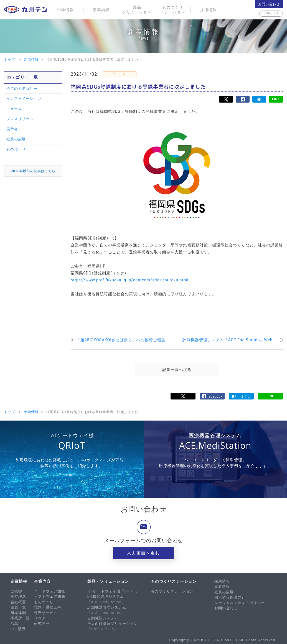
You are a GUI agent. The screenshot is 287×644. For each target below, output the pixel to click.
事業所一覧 (20, 618)
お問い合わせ (269, 4)
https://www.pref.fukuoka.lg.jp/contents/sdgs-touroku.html (130, 280)
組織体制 (18, 613)
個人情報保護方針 (230, 597)
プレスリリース (20, 119)
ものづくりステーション (173, 10)
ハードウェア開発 (50, 591)
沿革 (14, 624)
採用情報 (209, 10)
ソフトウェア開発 (50, 596)
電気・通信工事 (48, 607)
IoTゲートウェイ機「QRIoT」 (113, 591)
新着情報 (222, 586)
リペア (40, 618)
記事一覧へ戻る (177, 370)
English (269, 14)
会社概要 (18, 602)
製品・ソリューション (108, 581)
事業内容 (101, 10)
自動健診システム (103, 618)
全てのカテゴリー (22, 89)
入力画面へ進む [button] (143, 553)
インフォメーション (24, 99)
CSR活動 (18, 629)
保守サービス (46, 613)
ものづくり (16, 149)
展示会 (12, 129)
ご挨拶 (16, 591)
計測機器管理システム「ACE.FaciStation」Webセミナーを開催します (233, 340)
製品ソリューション (137, 10)
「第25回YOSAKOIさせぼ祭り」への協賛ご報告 (121, 340)
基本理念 (18, 596)
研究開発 (42, 624)
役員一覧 (18, 607)
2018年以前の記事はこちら (33, 171)
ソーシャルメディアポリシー (240, 603)
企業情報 (65, 10)
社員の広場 (16, 139)
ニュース (14, 109)
